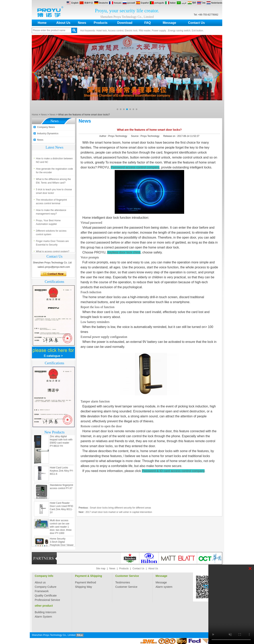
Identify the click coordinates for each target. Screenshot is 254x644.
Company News (46, 127)
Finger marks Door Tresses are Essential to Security (52, 244)
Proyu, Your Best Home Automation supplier (48, 223)
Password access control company (135, 167)
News (82, 23)
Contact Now (53, 274)
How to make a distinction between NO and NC (54, 161)
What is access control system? (53, 149)
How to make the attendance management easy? (51, 213)
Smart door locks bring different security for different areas (120, 508)
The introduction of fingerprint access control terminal (51, 202)
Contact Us (196, 23)
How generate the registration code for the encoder (54, 171)
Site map (101, 569)
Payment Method (86, 582)
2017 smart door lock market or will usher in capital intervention (119, 512)
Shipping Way (84, 587)
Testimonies (123, 582)
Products (101, 23)
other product (44, 606)
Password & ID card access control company (173, 471)
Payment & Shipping (89, 576)
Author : (104, 136)
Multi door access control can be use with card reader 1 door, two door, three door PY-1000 (61, 528)
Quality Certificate (46, 596)
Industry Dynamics (48, 133)
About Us (63, 23)
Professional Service (47, 600)
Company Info (44, 576)
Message (169, 23)
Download (125, 23)
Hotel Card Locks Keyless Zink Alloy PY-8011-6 (62, 472)
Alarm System (43, 617)
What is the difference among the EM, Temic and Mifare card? (53, 182)
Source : (136, 136)
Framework (42, 591)
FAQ (148, 23)
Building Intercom (45, 612)
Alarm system (164, 587)
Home (42, 23)
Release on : (170, 136)
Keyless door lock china (124, 252)
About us (40, 582)
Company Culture (46, 587)
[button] (117, 109)
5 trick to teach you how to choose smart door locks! (54, 192)
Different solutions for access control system (51, 233)
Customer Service (127, 576)
